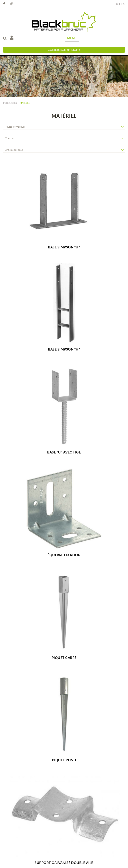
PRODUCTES (10, 103)
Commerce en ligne (64, 50)
